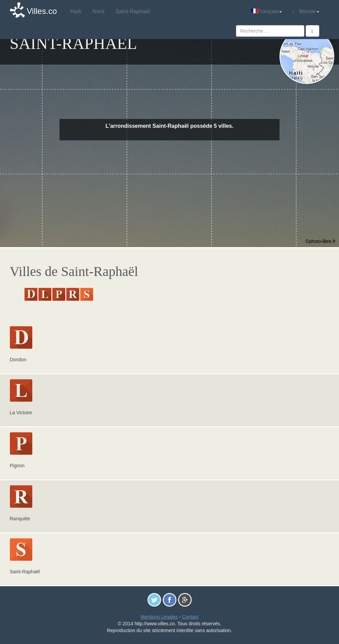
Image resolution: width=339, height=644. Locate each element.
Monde (306, 12)
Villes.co (42, 11)
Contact (190, 617)
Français (266, 11)
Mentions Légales (159, 617)
